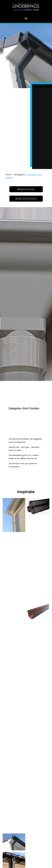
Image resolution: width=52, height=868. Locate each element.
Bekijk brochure (26, 189)
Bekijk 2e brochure (26, 199)
